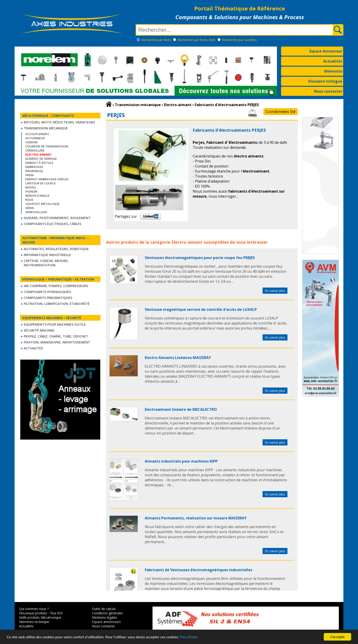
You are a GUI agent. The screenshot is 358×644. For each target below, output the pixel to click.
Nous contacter (328, 91)
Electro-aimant (187, 242)
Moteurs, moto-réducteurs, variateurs (59, 122)
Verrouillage (36, 212)
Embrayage (34, 167)
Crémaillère (35, 150)
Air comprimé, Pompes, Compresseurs (56, 286)
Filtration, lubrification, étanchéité (57, 304)
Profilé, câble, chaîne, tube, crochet (56, 336)
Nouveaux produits (33, 613)
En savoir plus (275, 291)
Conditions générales (108, 613)
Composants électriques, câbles (53, 224)
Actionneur (35, 138)
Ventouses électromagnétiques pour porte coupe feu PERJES (200, 258)
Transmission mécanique (46, 128)
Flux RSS (57, 613)
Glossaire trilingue (325, 81)
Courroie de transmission (47, 146)
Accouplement (37, 134)
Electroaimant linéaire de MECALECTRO (181, 409)
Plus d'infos (189, 637)
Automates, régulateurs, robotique (56, 249)
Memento (333, 71)
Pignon (31, 191)
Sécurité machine (39, 330)
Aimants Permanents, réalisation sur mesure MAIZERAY (196, 518)
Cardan (31, 142)
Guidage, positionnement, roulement (57, 218)
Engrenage (34, 171)
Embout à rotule (39, 163)
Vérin (30, 208)
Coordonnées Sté (281, 112)
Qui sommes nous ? (34, 609)
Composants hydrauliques (47, 292)
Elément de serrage (41, 159)
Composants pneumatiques (48, 298)
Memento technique (34, 622)
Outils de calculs (104, 609)
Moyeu (31, 187)
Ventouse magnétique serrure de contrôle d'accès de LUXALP (201, 309)
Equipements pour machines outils (55, 324)
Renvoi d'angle (37, 196)
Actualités (333, 61)
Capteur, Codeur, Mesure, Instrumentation (46, 263)
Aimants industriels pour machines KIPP (181, 461)
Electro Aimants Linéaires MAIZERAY (178, 358)
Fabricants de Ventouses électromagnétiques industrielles (199, 570)
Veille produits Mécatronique (40, 617)
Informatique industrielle (47, 255)
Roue (29, 200)
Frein (29, 175)
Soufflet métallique (42, 204)
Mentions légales (105, 617)
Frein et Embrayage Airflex (47, 179)
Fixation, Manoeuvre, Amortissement (57, 342)
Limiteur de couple (41, 183)
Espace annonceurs (106, 622)
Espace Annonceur (326, 51)
